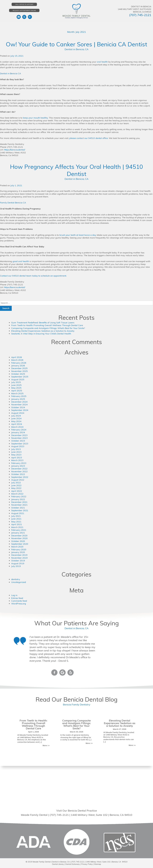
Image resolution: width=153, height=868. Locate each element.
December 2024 (19, 402)
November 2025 (19, 371)
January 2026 (18, 366)
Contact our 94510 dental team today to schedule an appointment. (34, 276)
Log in (14, 595)
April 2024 (17, 424)
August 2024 (18, 413)
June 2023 (16, 452)
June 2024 (16, 418)
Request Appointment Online (24, 10)
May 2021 (16, 522)
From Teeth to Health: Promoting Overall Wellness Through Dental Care (47, 325)
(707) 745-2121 (140, 15)
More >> (46, 745)
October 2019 (18, 561)
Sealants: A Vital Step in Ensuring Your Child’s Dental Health (41, 334)
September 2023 (20, 444)
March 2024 (17, 427)
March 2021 (17, 527)
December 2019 (19, 555)
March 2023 (17, 460)
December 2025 (19, 368)
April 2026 (17, 357)
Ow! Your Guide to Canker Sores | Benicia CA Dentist (77, 44)
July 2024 (16, 416)
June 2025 (16, 385)
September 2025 (20, 377)
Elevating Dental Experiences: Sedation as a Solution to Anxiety (43, 331)
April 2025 (17, 391)
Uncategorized (19, 582)
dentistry (16, 579)
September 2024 (20, 410)
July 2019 (16, 566)
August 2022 (18, 480)
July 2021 (16, 516)
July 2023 (16, 449)
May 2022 (16, 488)
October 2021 (18, 508)
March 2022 (17, 494)
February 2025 (19, 396)
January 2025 (18, 399)
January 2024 (18, 432)
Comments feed (19, 601)
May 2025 (16, 388)
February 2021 (19, 530)
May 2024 (16, 421)
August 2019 (18, 563)
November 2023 (19, 438)
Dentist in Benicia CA (10, 73)
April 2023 (17, 458)
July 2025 (16, 382)
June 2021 (16, 519)
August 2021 (18, 513)
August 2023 (18, 446)
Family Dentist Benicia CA (13, 203)
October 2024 (18, 407)
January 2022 (18, 499)
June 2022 (16, 485)
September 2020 (20, 544)
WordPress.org (19, 604)
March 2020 (17, 547)
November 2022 (19, 471)
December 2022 (19, 469)
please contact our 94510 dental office (89, 138)
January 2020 (18, 552)
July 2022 (16, 483)
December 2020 (19, 536)
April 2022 (17, 491)
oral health (102, 62)
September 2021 (20, 510)
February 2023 (19, 463)
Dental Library (58, 864)
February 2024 (19, 430)
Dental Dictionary (72, 864)
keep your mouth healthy (35, 118)
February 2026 (19, 363)
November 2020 (19, 538)
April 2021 (17, 524)
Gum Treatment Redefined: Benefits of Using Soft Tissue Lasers (43, 323)
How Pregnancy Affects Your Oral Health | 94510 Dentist (76, 170)
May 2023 (16, 455)
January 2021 (18, 533)
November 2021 (19, 505)
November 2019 (19, 558)
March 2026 (17, 360)
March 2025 (17, 393)
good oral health (21, 261)
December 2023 (19, 435)
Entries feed (17, 598)
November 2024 (19, 405)
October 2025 (18, 374)
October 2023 (18, 441)
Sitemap (98, 864)
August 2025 (18, 379)
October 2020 (18, 541)
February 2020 (19, 549)
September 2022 (20, 477)
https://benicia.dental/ (15, 150)
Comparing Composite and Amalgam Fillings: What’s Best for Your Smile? (48, 328)
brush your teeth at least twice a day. (78, 235)
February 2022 (19, 496)
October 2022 (18, 474)
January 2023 (18, 466)
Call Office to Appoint (24, 4)
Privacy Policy (87, 864)
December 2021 (19, 502)
